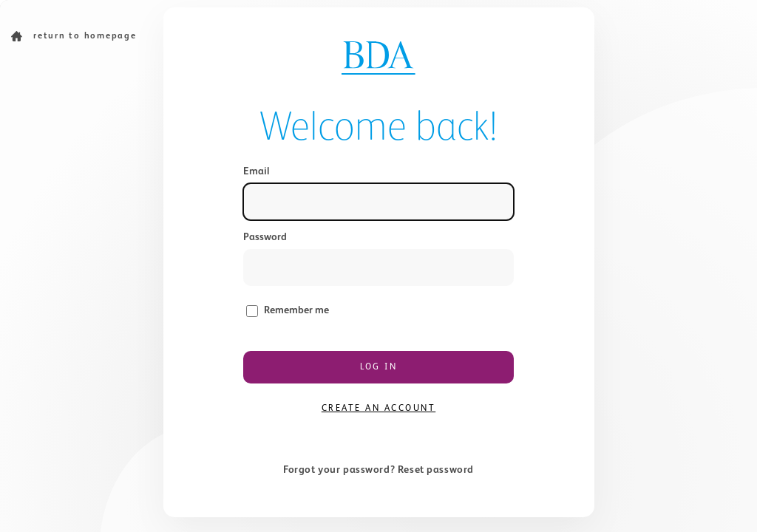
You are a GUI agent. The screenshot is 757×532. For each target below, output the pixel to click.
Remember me (296, 310)
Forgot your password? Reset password (378, 470)
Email (256, 171)
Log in (378, 367)
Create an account (379, 409)
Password (265, 237)
